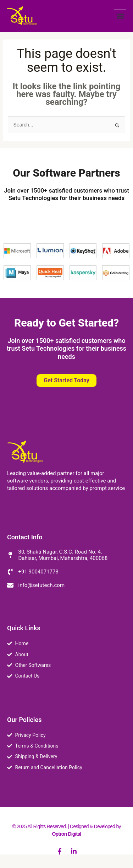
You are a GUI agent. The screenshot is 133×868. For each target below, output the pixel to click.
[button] (120, 16)
